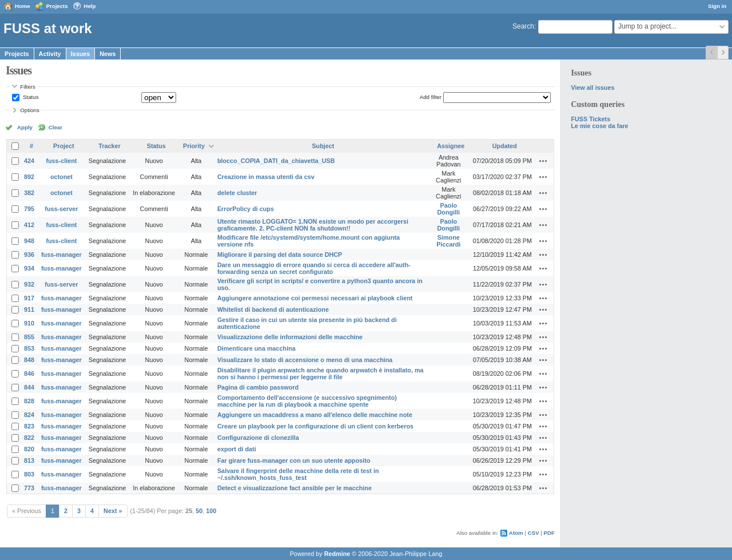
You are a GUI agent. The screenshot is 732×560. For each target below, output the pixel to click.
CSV (534, 533)
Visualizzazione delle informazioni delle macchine (290, 337)
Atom (516, 533)
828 (29, 401)
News (108, 54)
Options (30, 110)
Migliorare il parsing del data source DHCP (280, 255)
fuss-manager (61, 255)
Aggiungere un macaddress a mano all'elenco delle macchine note (315, 415)
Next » (113, 511)
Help (90, 6)
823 (29, 426)
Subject (323, 146)
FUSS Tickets (590, 119)
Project (64, 146)
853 (29, 348)
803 (29, 474)
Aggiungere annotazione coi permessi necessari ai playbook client (315, 298)
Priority (194, 146)
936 (29, 255)
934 (29, 268)
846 (29, 374)
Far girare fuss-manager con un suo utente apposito (294, 460)
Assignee (451, 146)
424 (29, 161)
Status (30, 97)
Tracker (109, 146)
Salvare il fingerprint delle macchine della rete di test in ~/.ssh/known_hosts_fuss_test (298, 474)
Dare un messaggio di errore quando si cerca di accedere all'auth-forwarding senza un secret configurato (314, 268)
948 (29, 241)
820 (29, 449)
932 (29, 284)
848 (29, 360)
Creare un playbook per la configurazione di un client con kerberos (315, 426)
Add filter (431, 97)
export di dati (237, 449)
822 (29, 438)
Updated (505, 146)
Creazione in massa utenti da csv (266, 177)
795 (29, 209)
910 (29, 323)
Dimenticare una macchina (256, 348)
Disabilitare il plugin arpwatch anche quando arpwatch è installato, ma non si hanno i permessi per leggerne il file (321, 374)
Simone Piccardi (448, 241)
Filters (27, 87)
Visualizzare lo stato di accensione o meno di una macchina (305, 360)
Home (23, 6)
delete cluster (237, 193)
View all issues (592, 88)
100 (211, 511)
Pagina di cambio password (258, 387)
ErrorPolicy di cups (246, 209)
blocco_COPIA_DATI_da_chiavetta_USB (276, 161)
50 (199, 511)
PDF (549, 533)
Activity (50, 54)
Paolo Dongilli (449, 209)
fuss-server (61, 209)
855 (29, 337)
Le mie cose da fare (599, 126)
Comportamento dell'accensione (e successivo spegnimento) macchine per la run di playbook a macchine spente (307, 401)
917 (29, 298)
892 (29, 177)
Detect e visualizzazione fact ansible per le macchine (295, 488)
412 (29, 225)
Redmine (337, 554)
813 (29, 460)
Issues (81, 54)
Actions (543, 161)
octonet (61, 177)
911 (29, 309)
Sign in (717, 6)
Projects (57, 6)
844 (29, 387)
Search (523, 26)
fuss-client (61, 161)
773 (29, 488)
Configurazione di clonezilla (258, 438)
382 (29, 193)
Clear (55, 127)
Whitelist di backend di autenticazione (273, 309)
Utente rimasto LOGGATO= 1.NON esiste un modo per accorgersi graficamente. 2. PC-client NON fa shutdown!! (313, 225)
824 (29, 415)
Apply (25, 127)
